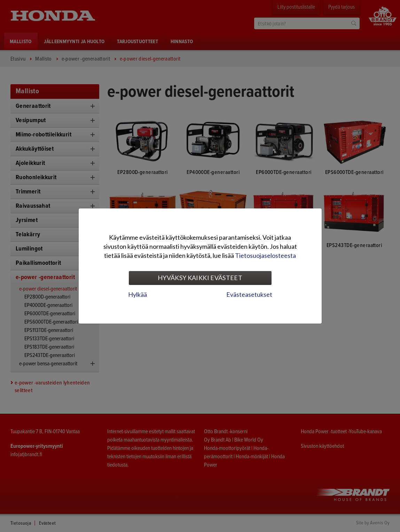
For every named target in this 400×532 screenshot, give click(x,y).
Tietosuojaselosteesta (265, 255)
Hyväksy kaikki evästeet (200, 278)
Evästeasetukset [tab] (249, 294)
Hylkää (138, 294)
